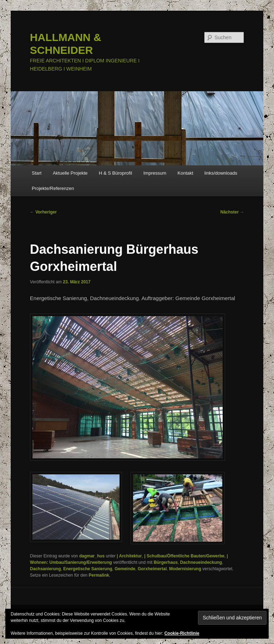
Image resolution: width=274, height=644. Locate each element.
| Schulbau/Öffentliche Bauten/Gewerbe (184, 556)
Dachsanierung (45, 569)
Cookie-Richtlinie (182, 633)
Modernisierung (185, 569)
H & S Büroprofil (115, 173)
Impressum (155, 173)
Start (37, 173)
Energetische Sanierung (88, 569)
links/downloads (221, 173)
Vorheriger (43, 212)
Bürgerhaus (166, 562)
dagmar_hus (92, 556)
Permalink (99, 575)
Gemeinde (125, 569)
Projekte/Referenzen (53, 188)
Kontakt (186, 173)
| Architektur (129, 556)
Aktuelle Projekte (70, 173)
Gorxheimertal (152, 569)
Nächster (232, 212)
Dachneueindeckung (201, 562)
